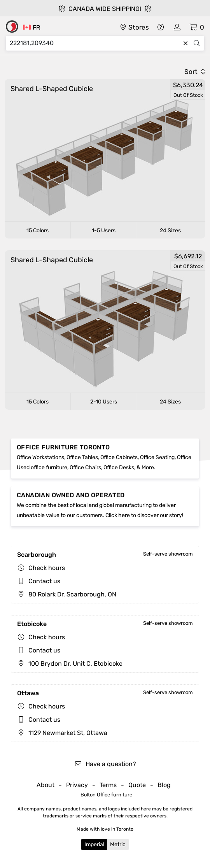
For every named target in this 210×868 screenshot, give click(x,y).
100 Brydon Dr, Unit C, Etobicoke (70, 664)
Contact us (44, 581)
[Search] (95, 43)
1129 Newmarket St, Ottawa (62, 733)
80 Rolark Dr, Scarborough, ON (67, 594)
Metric (118, 844)
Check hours (47, 568)
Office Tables (82, 457)
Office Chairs (85, 467)
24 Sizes (170, 231)
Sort (195, 72)
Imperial (94, 844)
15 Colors (38, 231)
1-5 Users (104, 231)
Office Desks (119, 467)
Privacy (77, 785)
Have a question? (105, 764)
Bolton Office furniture (106, 795)
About (45, 785)
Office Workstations (40, 457)
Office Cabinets (119, 457)
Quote (137, 785)
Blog (164, 785)
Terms (108, 785)
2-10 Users (104, 402)
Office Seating (157, 457)
